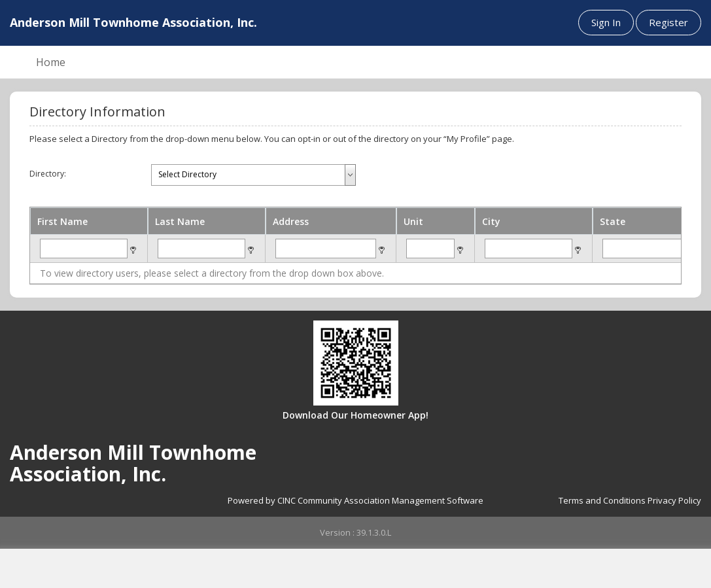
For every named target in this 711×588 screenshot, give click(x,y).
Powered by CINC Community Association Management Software (355, 500)
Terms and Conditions (602, 500)
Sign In (606, 22)
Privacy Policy (674, 500)
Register (668, 22)
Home (51, 62)
